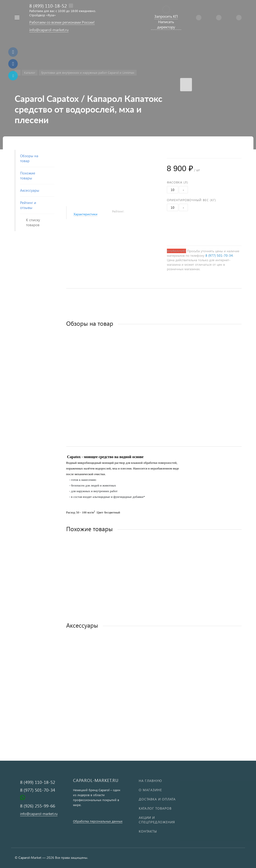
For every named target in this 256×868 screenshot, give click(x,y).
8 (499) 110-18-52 (48, 5)
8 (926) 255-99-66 (38, 806)
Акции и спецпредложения (157, 820)
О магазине (150, 790)
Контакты (148, 831)
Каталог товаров (155, 808)
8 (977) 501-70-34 (219, 255)
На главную (150, 781)
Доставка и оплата (157, 799)
